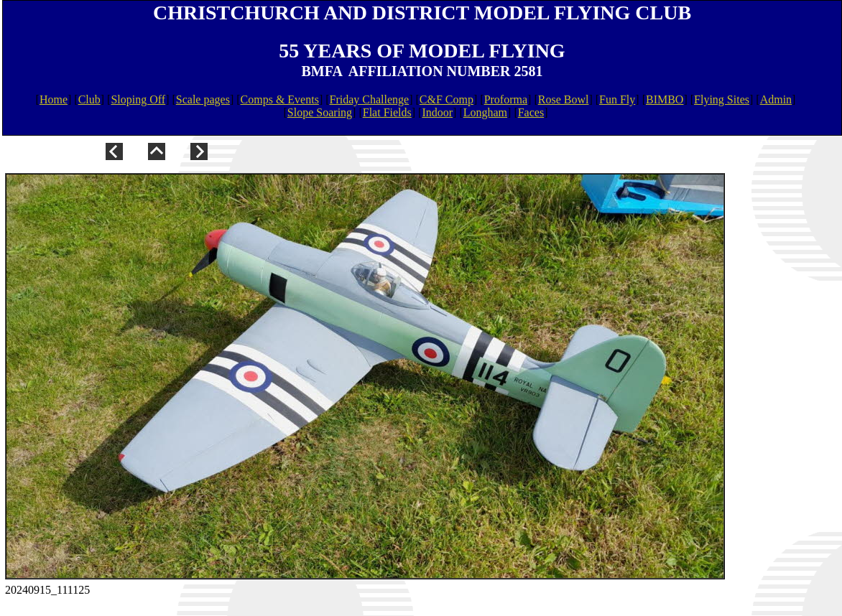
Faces (531, 112)
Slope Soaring (320, 112)
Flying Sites (722, 99)
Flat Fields (387, 112)
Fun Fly (617, 99)
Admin (776, 99)
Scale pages (203, 99)
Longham (485, 112)
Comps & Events (280, 99)
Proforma (506, 99)
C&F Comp (447, 99)
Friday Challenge (370, 99)
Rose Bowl (564, 99)
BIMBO (665, 99)
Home (54, 99)
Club (89, 99)
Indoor (437, 112)
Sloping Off (138, 99)
